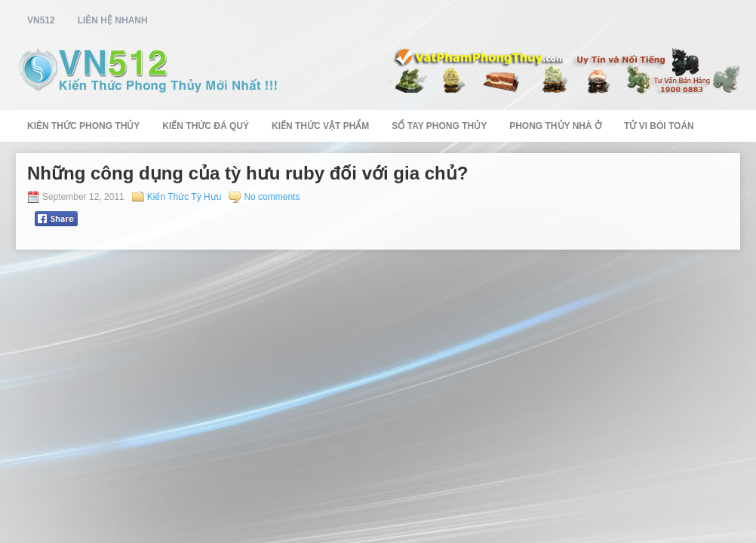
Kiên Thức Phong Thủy (83, 126)
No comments (272, 197)
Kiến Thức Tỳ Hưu (184, 197)
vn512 (41, 20)
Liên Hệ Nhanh (113, 20)
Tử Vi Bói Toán (659, 126)
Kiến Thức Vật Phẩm (320, 126)
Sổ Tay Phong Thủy (439, 126)
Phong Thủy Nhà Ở (555, 126)
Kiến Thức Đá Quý (206, 126)
